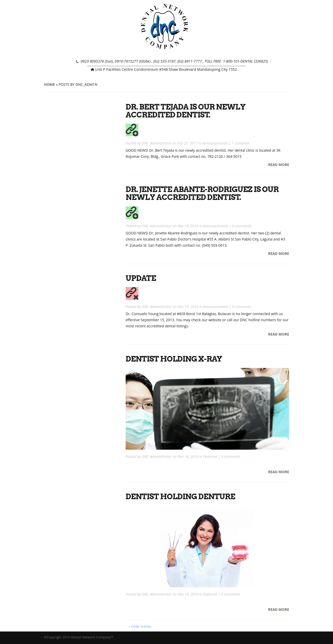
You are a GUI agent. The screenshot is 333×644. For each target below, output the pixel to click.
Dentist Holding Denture (181, 495)
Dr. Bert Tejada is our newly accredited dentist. (186, 111)
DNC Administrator (157, 143)
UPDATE (141, 277)
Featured (210, 455)
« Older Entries (140, 625)
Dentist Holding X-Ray (174, 358)
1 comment (241, 143)
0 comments (242, 225)
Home (49, 84)
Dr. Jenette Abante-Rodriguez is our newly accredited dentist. (203, 193)
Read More (279, 164)
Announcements (215, 143)
